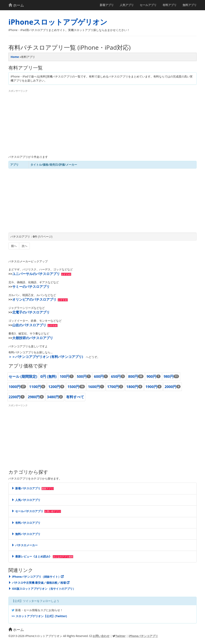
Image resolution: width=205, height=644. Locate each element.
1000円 (15, 387)
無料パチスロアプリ (26, 534)
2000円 (170, 387)
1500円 (73, 387)
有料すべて (75, 397)
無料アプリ (190, 5)
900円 (151, 376)
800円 (133, 376)
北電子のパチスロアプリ (31, 312)
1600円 (94, 387)
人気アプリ (127, 5)
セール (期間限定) (23, 376)
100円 (65, 376)
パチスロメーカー (25, 545)
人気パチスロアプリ (26, 500)
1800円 (132, 387)
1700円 (113, 387)
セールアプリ (148, 5)
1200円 (54, 387)
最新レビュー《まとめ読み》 (32, 556)
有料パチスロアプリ (26, 523)
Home (15, 57)
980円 (169, 376)
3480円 (53, 397)
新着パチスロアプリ (26, 488)
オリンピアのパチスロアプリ (34, 299)
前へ (14, 246)
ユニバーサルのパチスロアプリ (36, 274)
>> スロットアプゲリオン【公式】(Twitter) (39, 616)
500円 (82, 376)
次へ (24, 246)
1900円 (151, 387)
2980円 (34, 397)
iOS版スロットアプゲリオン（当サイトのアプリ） (42, 589)
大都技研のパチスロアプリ (33, 338)
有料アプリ (170, 5)
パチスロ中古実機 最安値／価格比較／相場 (39, 583)
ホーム (16, 5)
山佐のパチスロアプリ (29, 325)
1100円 (35, 387)
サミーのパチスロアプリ (31, 287)
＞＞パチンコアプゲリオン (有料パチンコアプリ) (46, 357)
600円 (99, 376)
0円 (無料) (49, 376)
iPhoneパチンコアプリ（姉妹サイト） (36, 577)
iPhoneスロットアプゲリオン (58, 22)
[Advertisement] (102, 123)
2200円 (15, 397)
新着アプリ (107, 5)
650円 (116, 376)
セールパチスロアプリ (27, 511)
